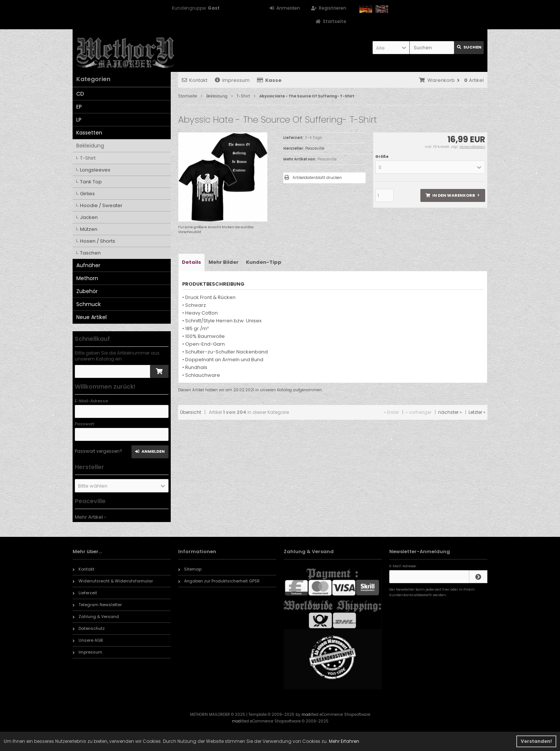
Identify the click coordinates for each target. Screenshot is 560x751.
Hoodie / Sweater (101, 205)
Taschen (90, 253)
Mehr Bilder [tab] (224, 262)
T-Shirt (88, 158)
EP (79, 107)
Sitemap (190, 569)
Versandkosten (472, 147)
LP (79, 120)
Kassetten (89, 133)
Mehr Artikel (89, 517)
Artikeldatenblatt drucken (317, 178)
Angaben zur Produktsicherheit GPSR (219, 581)
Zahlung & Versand (96, 617)
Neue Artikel (91, 317)
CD (80, 94)
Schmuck (89, 304)
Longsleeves (95, 170)
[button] (391, 48)
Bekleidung (90, 146)
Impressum (232, 80)
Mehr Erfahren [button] (344, 741)
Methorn (87, 278)
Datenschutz (89, 628)
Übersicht (191, 412)
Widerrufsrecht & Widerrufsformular (113, 581)
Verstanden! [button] (536, 741)
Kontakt (195, 80)
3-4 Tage (313, 138)
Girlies (87, 194)
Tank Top (91, 182)
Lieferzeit (85, 593)
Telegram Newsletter (97, 605)
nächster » (450, 412)
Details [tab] (191, 262)
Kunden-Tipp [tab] (264, 262)
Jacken (89, 217)
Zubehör (87, 291)
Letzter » (477, 412)
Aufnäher (88, 265)
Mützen (89, 229)
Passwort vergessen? (99, 451)
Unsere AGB (88, 640)
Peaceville (327, 159)
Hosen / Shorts (98, 241)
